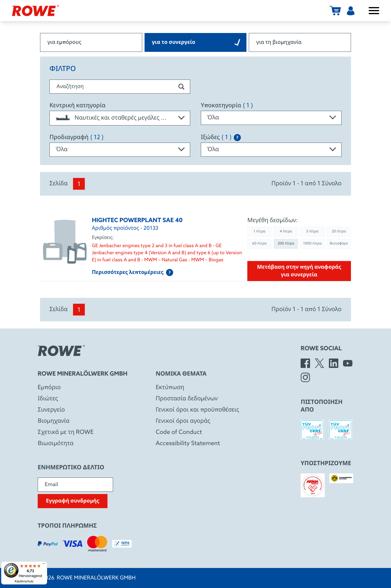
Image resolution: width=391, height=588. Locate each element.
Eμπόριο (49, 388)
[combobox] (120, 118)
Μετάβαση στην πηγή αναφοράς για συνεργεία (299, 271)
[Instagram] (305, 377)
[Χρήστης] (351, 11)
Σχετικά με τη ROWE (66, 432)
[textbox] (120, 118)
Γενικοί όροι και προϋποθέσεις (198, 410)
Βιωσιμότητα (56, 444)
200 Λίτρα (286, 244)
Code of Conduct (179, 432)
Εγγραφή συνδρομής (73, 501)
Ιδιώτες (48, 399)
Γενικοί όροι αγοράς (183, 421)
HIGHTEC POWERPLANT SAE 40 (137, 221)
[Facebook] (305, 363)
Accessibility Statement (188, 444)
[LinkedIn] (334, 363)
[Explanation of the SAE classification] (237, 138)
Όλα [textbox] (213, 118)
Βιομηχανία (54, 421)
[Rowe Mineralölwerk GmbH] (35, 11)
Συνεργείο (51, 410)
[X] (319, 363)
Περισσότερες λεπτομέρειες (132, 272)
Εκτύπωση (170, 388)
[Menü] (44, 565)
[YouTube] (348, 363)
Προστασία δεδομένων (187, 399)
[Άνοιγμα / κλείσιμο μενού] (374, 11)
